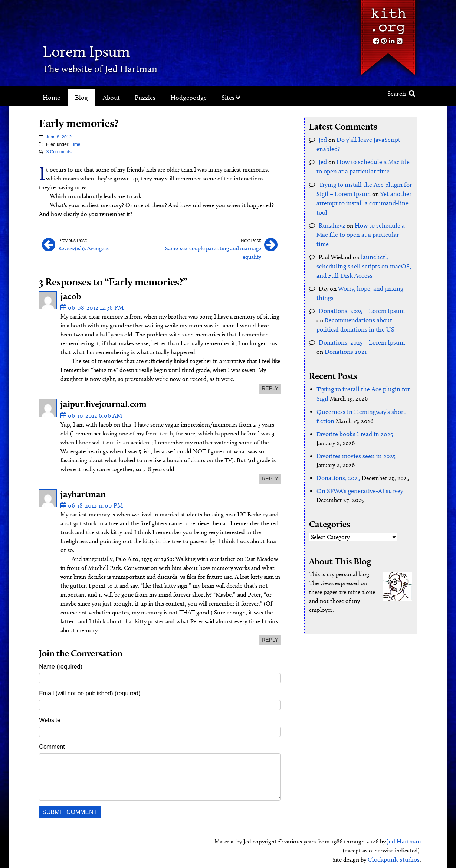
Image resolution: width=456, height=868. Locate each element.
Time (75, 144)
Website (50, 717)
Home (51, 98)
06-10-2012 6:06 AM (89, 413)
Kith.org (388, 18)
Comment (52, 744)
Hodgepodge (188, 98)
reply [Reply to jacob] (270, 386)
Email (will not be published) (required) (90, 690)
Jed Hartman (405, 838)
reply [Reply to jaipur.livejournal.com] (270, 476)
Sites (231, 98)
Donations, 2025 (337, 458)
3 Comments (59, 152)
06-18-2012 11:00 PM (90, 503)
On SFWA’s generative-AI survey (356, 471)
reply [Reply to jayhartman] (270, 637)
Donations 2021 (336, 335)
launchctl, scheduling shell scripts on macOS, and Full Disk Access (360, 252)
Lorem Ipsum (99, 50)
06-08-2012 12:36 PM (90, 306)
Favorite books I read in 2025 (352, 415)
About (111, 98)
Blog (81, 98)
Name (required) (60, 664)
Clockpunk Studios (396, 856)
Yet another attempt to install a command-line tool (361, 200)
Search (401, 94)
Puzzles (145, 98)
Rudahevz (331, 222)
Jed (323, 139)
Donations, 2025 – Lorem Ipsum (360, 295)
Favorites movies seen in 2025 (353, 437)
